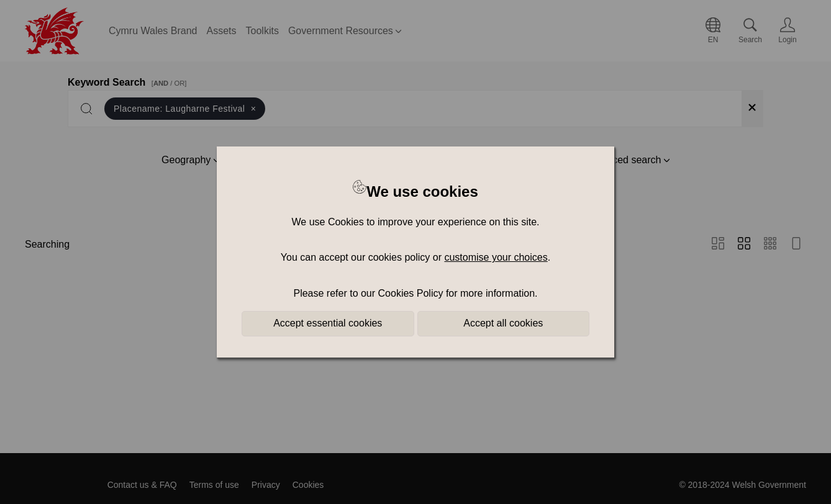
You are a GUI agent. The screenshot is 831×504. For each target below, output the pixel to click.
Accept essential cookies (328, 323)
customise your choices (496, 257)
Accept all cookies (503, 323)
